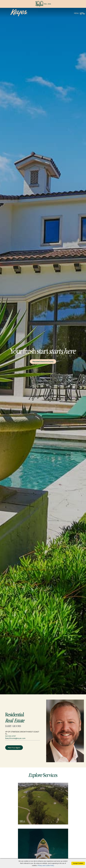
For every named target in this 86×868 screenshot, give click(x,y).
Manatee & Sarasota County (43, 361)
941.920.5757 (11, 736)
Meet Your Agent (14, 748)
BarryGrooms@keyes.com (15, 738)
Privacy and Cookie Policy (46, 865)
